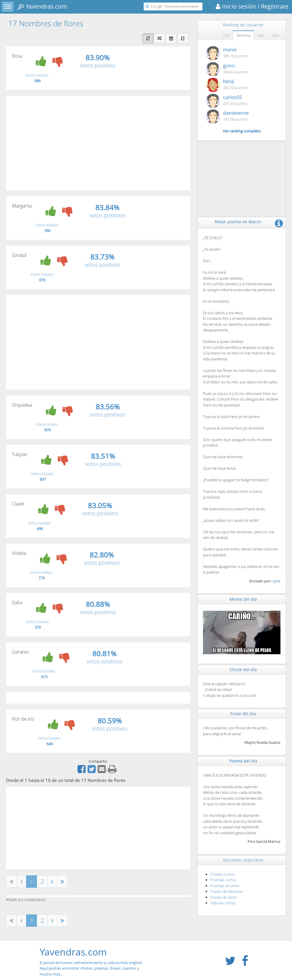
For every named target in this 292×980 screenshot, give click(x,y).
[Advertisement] (98, 143)
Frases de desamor (227, 891)
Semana (243, 35)
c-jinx (276, 581)
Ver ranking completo (242, 131)
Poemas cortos (223, 880)
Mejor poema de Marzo (238, 222)
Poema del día (243, 761)
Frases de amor (224, 897)
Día (226, 35)
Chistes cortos (222, 874)
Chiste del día (243, 669)
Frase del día (243, 713)
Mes (261, 35)
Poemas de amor (225, 886)
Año (276, 35)
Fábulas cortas (223, 903)
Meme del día (243, 599)
